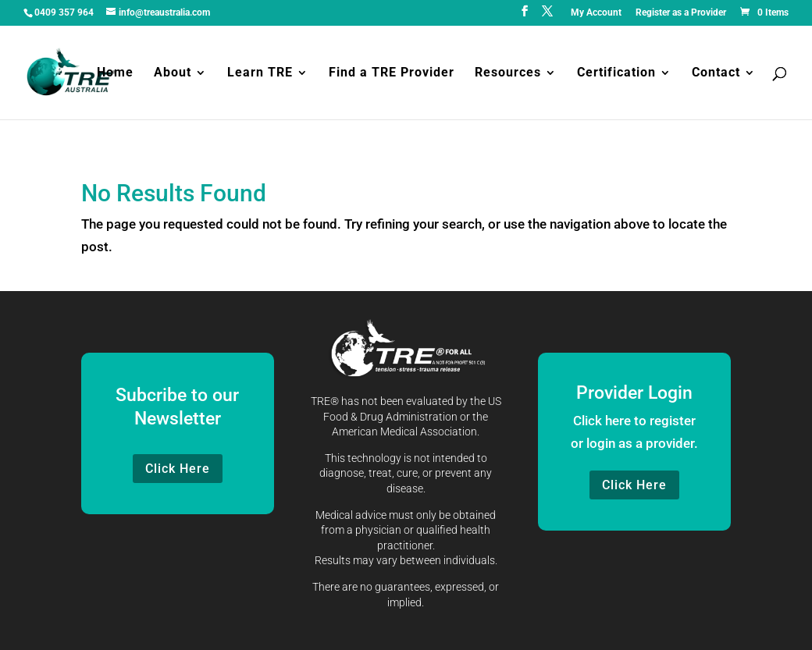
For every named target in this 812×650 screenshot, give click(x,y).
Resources (508, 73)
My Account (596, 13)
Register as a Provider (681, 13)
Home (115, 73)
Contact (716, 73)
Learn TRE (260, 73)
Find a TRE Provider (392, 73)
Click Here (178, 469)
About (173, 73)
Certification (616, 73)
